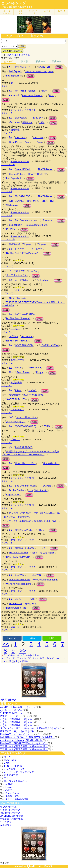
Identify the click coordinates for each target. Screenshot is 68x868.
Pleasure (48, 220)
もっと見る (6, 822)
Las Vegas (20, 118)
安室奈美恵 (15, 395)
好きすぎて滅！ (12, 775)
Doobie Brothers (17, 490)
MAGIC (32, 390)
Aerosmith (14, 95)
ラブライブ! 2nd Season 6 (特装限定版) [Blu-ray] (31, 521)
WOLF (18, 368)
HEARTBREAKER (37, 174)
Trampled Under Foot (36, 225)
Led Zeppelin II (14, 178)
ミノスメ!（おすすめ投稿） (15, 661)
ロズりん (15, 290)
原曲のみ (56, 61)
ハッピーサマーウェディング (19, 772)
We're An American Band (19, 584)
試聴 (59, 67)
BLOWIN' (20, 575)
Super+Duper (12, 793)
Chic (11, 372)
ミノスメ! (61, 11)
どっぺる (7, 12)
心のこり (10, 790)
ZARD (7, 763)
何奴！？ (15, 627)
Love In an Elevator (32, 95)
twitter (32, 638)
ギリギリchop (22, 280)
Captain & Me (13, 495)
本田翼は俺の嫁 (8, 700)
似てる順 (9, 61)
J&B (11, 417)
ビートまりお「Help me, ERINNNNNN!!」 (21, 740)
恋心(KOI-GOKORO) (26, 426)
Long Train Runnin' (38, 490)
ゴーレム (15, 440)
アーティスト (34, 12)
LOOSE (47, 486)
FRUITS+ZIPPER (13, 766)
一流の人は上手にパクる (17, 55)
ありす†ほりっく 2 (16, 422)
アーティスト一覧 (22, 658)
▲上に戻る (6, 825)
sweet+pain (10, 760)
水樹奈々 (14, 337)
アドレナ (9, 778)
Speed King (31, 604)
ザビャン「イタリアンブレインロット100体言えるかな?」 (30, 728)
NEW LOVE (35, 368)
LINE (52, 638)
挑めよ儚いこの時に (25, 463)
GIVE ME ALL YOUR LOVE (41, 201)
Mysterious (23, 298)
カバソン (47, 11)
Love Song (34, 271)
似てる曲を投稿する (12, 51)
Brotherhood (43, 280)
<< (6, 644)
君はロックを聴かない (16, 781)
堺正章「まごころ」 (10, 716)
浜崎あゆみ (15, 244)
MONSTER (44, 67)
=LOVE (9, 784)
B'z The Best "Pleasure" (18, 318)
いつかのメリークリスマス (29, 249)
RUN (45, 91)
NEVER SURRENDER (18, 341)
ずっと (8, 757)
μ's (11, 447)
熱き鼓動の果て (51, 463)
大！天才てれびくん (17, 275)
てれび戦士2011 (17, 271)
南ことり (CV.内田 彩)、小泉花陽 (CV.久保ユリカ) (35, 513)
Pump (52, 95)
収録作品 (11, 229)
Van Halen (14, 122)
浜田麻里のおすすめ (10, 813)
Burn (27, 142)
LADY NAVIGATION (25, 314)
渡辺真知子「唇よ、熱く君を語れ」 (18, 731)
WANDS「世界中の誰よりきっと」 (18, 707)
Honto (8, 787)
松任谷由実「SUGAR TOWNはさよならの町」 (24, 743)
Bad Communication (25, 220)
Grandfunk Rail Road (20, 580)
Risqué (40, 372)
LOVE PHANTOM (24, 345)
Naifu (12, 298)
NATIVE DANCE (23, 530)
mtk (12, 83)
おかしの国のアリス (26, 417)
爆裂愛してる (12, 796)
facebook (12, 638)
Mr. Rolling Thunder (25, 91)
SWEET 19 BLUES (33, 395)
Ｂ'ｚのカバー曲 (11, 655)
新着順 (25, 61)
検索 (22, 46)
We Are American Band (45, 580)
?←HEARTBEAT (23, 447)
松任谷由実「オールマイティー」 (17, 734)
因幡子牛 (15, 130)
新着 (20, 12)
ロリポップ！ (46, 866)
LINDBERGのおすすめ (12, 816)
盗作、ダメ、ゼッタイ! (22, 478)
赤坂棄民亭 (16, 383)
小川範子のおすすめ (10, 810)
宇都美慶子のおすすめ (11, 819)
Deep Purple (15, 142)
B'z (11, 67)
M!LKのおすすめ (8, 807)
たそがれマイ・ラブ (14, 769)
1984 (42, 122)
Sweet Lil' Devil (23, 169)
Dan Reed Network (19, 553)
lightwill (31, 866)
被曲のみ (40, 61)
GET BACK (27, 337)
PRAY (18, 390)
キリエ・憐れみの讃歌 (17, 799)
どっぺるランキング (43, 658)
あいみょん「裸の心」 (11, 710)
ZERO (47, 426)
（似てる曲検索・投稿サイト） (17, 7)
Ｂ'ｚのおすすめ (31, 655)
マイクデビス (17, 410)
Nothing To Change (25, 548)
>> (23, 651)
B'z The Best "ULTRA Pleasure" (22, 253)
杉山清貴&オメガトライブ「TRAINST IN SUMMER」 (27, 737)
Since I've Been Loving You (39, 72)
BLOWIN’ (37, 575)
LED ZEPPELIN (17, 174)
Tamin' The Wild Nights (43, 553)
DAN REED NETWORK (18, 557)
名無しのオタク (19, 360)
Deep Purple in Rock (17, 608)
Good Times (23, 372)
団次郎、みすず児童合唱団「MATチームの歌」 (24, 746)
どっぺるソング (14, 3)
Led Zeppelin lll (14, 76)
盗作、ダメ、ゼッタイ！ (23, 110)
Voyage (27, 244)
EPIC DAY (38, 118)
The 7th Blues (45, 169)
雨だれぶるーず (23, 67)
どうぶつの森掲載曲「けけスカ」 (17, 719)
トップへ (6, 658)
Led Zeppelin (16, 71)
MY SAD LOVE (23, 196)
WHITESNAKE (17, 201)
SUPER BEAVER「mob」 (13, 713)
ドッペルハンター (20, 161)
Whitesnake (12, 205)
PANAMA (27, 122)
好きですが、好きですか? (17, 517)
